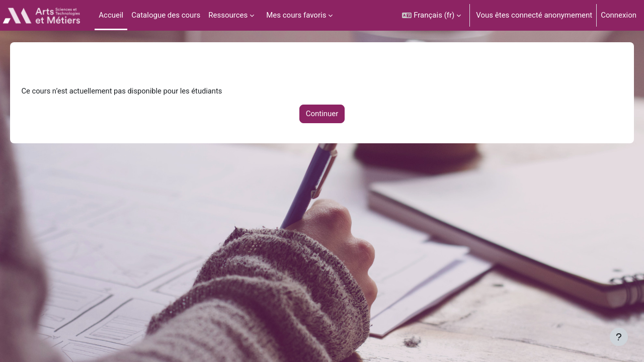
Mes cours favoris (296, 15)
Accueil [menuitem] (111, 15)
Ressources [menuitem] (228, 15)
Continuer (322, 115)
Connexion (619, 15)
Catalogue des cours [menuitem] (166, 15)
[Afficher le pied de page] (619, 337)
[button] (431, 15)
